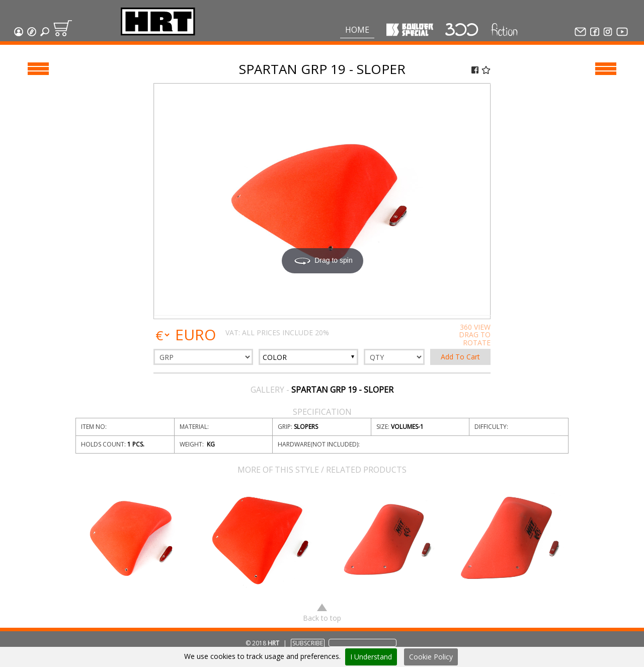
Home (357, 30)
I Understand (371, 657)
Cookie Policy (431, 657)
